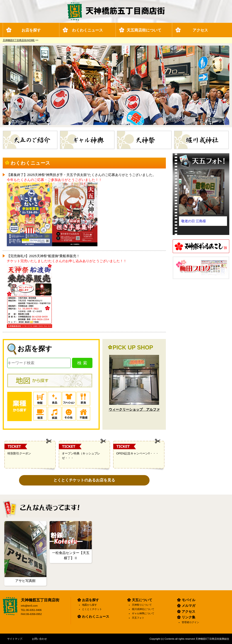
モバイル (188, 600)
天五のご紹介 (57, 133)
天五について (142, 600)
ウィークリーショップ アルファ (134, 409)
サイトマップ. (15, 639)
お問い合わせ (39, 639)
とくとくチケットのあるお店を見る (84, 480)
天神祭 (172, 133)
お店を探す (31, 30)
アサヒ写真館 (25, 581)
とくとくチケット (92, 609)
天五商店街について (144, 30)
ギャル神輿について (143, 613)
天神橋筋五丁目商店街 (40, 600)
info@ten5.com (29, 606)
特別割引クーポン (19, 453)
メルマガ (188, 606)
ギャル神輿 (115, 133)
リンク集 (188, 617)
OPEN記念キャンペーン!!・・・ (137, 453)
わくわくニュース (87, 30)
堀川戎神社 (229, 133)
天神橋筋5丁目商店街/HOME (19, 40)
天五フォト (138, 618)
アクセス (200, 30)
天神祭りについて (142, 605)
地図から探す (89, 605)
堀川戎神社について (143, 609)
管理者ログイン (190, 622)
